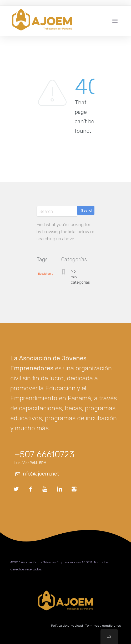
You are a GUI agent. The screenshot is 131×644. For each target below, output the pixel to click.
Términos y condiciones (103, 626)
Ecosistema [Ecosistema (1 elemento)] (46, 274)
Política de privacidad (67, 626)
